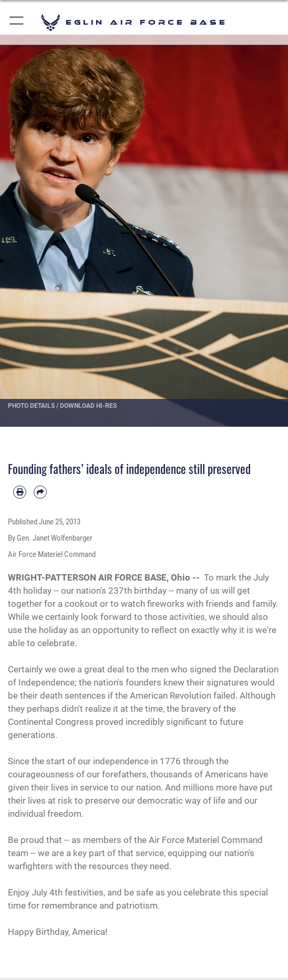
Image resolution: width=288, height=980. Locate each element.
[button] (17, 22)
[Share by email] (40, 492)
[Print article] (20, 492)
